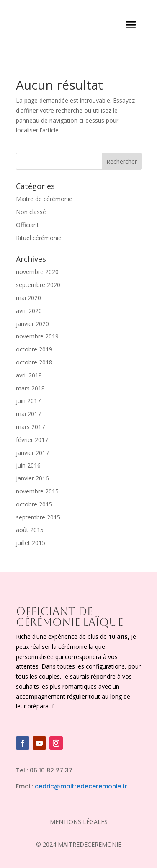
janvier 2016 (32, 478)
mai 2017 (28, 414)
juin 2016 (28, 465)
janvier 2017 (32, 453)
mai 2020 (28, 298)
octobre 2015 (34, 504)
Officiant (27, 225)
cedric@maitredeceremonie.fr (81, 786)
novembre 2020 (37, 272)
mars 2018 (30, 388)
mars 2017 (30, 427)
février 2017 (32, 440)
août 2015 (30, 530)
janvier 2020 (32, 324)
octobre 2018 (34, 362)
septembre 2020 (38, 285)
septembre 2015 (38, 517)
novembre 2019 (37, 336)
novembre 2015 (37, 491)
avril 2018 (29, 375)
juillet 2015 (31, 543)
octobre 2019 (34, 349)
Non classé (31, 212)
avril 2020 (29, 311)
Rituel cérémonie (39, 238)
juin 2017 (28, 401)
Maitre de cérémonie (44, 199)
